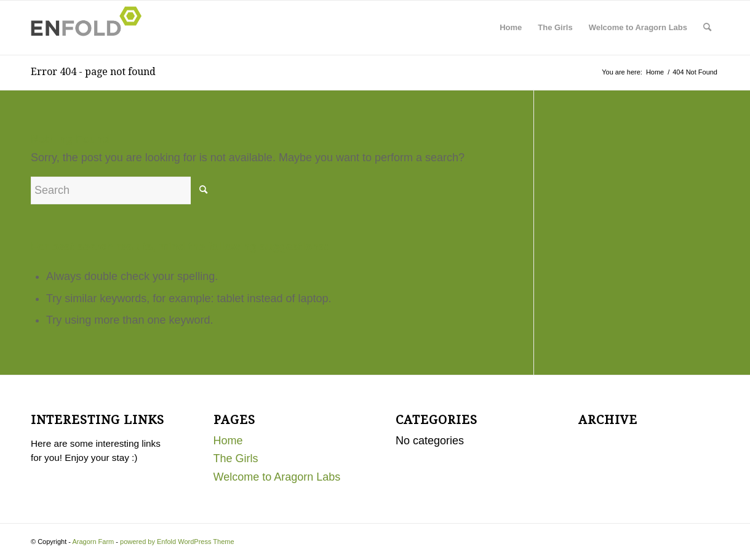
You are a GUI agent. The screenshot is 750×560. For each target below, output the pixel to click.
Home (511, 27)
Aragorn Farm (93, 542)
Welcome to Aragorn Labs (638, 27)
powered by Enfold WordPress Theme (177, 542)
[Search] (707, 28)
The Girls (555, 27)
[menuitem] (707, 28)
